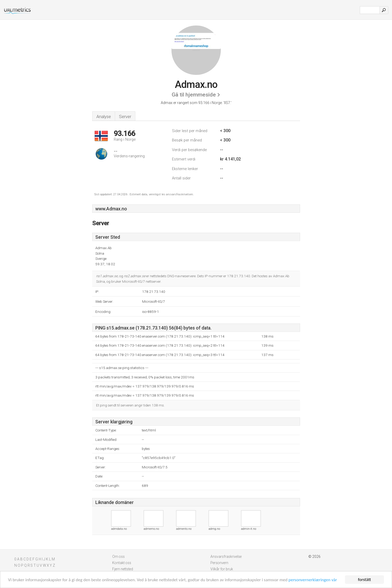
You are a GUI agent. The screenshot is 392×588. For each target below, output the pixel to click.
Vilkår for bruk (222, 569)
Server (125, 117)
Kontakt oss (122, 563)
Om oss (118, 557)
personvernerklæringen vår (313, 580)
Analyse (104, 117)
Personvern (219, 563)
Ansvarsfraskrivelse (226, 557)
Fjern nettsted (123, 569)
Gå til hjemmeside (194, 95)
